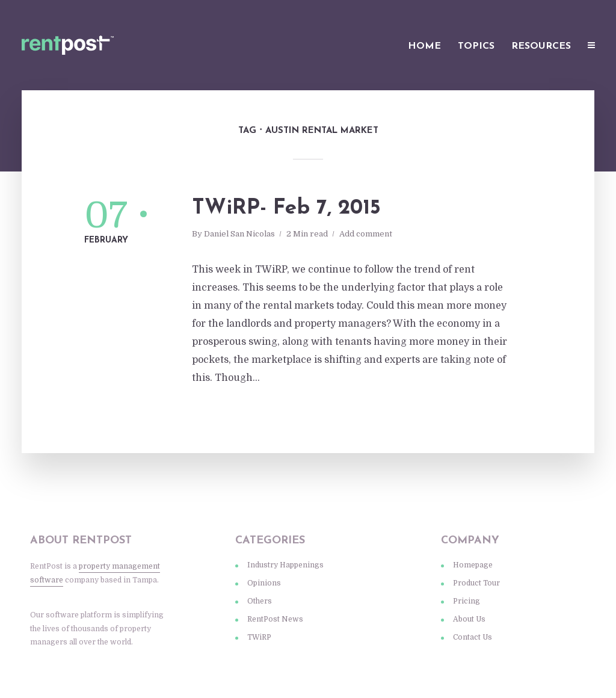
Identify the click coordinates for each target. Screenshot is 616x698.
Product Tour (476, 583)
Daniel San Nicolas (239, 234)
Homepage (473, 565)
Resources (541, 46)
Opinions (264, 583)
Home (424, 46)
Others (260, 601)
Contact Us (473, 637)
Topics (476, 46)
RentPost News (275, 619)
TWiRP (259, 637)
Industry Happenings (285, 565)
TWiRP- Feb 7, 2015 (286, 208)
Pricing (467, 601)
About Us (469, 619)
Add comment (366, 234)
